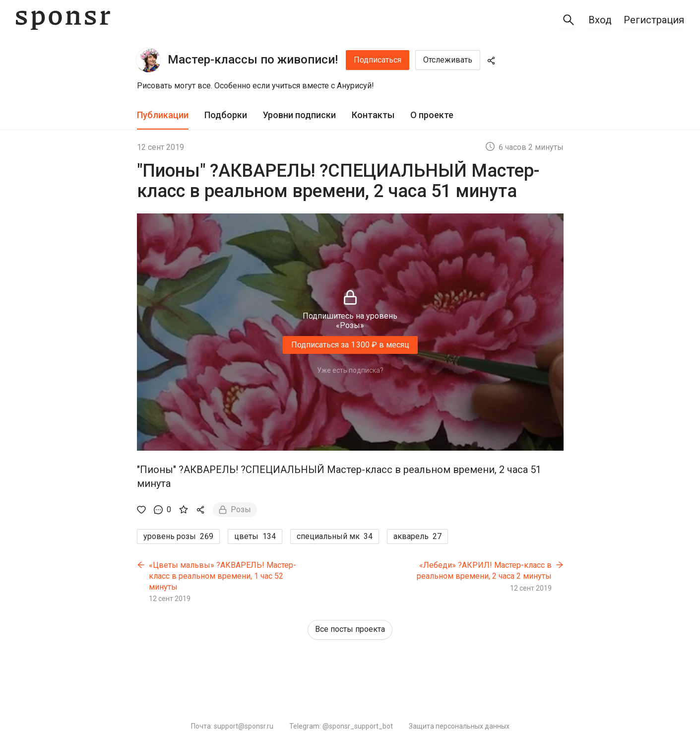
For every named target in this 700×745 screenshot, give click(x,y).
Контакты (373, 115)
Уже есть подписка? (350, 370)
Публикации (163, 115)
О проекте (432, 115)
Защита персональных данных (459, 726)
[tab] (163, 115)
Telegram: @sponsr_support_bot (341, 726)
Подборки (226, 115)
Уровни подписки (299, 115)
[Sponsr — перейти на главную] (63, 20)
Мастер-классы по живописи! (253, 60)
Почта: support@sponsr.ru (232, 726)
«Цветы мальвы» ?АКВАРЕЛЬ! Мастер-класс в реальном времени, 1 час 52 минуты (223, 576)
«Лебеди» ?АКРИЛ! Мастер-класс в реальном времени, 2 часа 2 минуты (484, 571)
